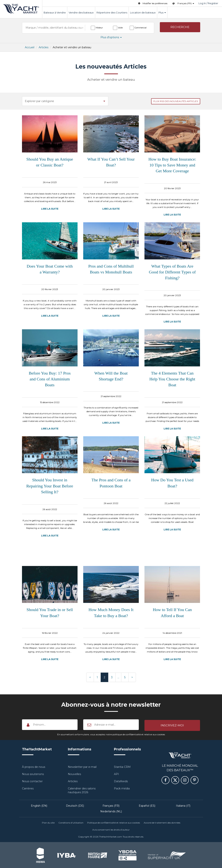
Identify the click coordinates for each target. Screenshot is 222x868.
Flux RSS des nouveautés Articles (176, 101)
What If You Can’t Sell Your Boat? (111, 162)
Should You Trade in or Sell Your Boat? (50, 613)
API (116, 774)
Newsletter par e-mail (82, 766)
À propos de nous (34, 766)
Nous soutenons (33, 774)
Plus (162, 12)
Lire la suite (50, 209)
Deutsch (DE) (75, 805)
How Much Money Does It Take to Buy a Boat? (111, 613)
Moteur (99, 28)
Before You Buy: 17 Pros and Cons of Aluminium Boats (50, 379)
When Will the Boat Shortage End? (111, 376)
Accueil (30, 47)
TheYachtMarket (21, 9)
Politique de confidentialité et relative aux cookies (114, 822)
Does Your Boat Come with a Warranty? (50, 269)
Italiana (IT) (183, 805)
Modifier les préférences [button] (152, 3)
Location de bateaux (143, 12)
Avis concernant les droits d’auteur (111, 829)
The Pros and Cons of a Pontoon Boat (111, 483)
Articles (44, 47)
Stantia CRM (122, 766)
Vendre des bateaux (81, 12)
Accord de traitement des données (162, 822)
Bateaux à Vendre (55, 12)
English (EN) (39, 805)
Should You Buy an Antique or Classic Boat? (50, 162)
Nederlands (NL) (111, 811)
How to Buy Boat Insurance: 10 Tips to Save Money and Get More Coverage (172, 165)
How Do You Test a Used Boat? (172, 483)
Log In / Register (208, 3)
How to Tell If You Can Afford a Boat (172, 613)
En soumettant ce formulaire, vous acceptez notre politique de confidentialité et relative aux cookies (111, 734)
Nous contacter (32, 781)
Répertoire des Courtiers (112, 12)
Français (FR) (111, 805)
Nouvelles (74, 774)
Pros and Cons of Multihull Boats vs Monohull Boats (111, 269)
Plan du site (48, 822)
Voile (120, 28)
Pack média (122, 788)
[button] (180, 28)
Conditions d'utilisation (71, 822)
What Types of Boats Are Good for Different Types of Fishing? (172, 272)
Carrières (28, 788)
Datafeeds (121, 781)
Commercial (141, 28)
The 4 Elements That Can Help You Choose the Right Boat (172, 379)
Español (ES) (147, 805)
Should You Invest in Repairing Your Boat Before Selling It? (50, 486)
